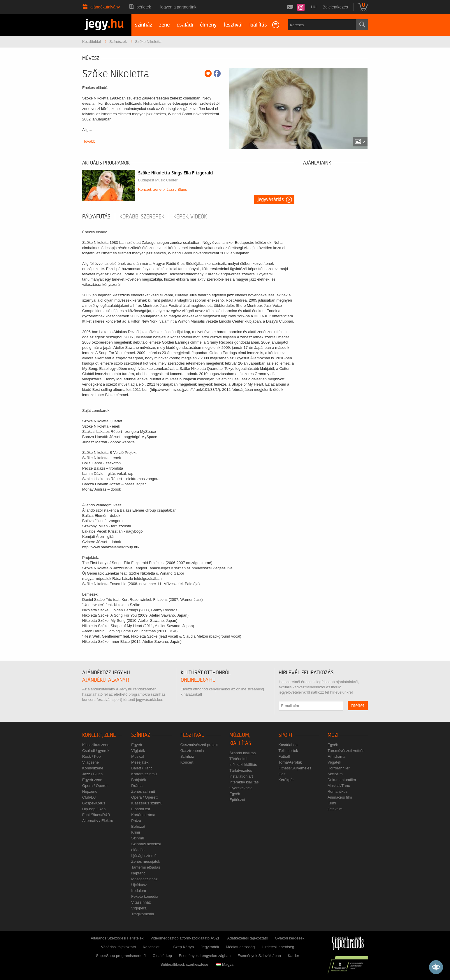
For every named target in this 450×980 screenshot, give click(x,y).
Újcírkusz (139, 885)
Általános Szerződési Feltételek (117, 938)
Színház (141, 735)
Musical (138, 756)
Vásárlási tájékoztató (118, 947)
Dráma (137, 786)
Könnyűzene (93, 768)
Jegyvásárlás (271, 199)
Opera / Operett (95, 786)
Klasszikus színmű (147, 803)
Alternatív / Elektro (98, 821)
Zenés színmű (143, 791)
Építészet (237, 800)
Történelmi (238, 759)
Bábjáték (139, 780)
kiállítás (258, 25)
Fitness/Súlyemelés (295, 768)
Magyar (225, 964)
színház (144, 25)
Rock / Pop (92, 756)
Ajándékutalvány (105, 7)
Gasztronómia (192, 751)
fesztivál (233, 25)
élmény (208, 25)
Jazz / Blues (177, 189)
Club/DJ (89, 797)
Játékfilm (335, 809)
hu (314, 7)
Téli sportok (288, 751)
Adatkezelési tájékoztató (247, 938)
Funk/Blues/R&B (96, 815)
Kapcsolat (151, 947)
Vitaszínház (141, 902)
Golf (282, 774)
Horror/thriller (339, 768)
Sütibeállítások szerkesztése (184, 964)
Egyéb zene (92, 780)
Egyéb (137, 745)
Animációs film (340, 797)
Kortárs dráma (143, 815)
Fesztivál (192, 735)
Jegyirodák (210, 947)
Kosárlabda (288, 745)
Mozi (333, 735)
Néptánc (138, 873)
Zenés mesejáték (146, 861)
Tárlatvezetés (241, 770)
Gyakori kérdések (290, 938)
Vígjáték (138, 751)
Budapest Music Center (158, 180)
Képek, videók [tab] (190, 217)
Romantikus (338, 791)
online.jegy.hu (198, 680)
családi (185, 25)
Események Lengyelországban (205, 956)
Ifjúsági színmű (144, 856)
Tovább (89, 141)
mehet (358, 706)
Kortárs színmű (144, 774)
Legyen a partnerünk (178, 7)
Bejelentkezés (335, 7)
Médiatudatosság (240, 947)
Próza (136, 821)
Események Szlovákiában (259, 956)
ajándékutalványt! (106, 680)
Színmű (138, 838)
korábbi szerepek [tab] (142, 217)
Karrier (293, 956)
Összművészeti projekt (199, 745)
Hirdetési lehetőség (278, 947)
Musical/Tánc (339, 786)
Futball (284, 756)
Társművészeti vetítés (346, 751)
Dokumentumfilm (342, 780)
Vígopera (139, 908)
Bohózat (138, 826)
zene (164, 25)
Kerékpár (286, 780)
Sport (286, 735)
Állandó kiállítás (242, 753)
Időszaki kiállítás (243, 765)
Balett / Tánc (142, 768)
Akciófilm (335, 774)
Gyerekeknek (241, 788)
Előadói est (140, 809)
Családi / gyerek (96, 751)
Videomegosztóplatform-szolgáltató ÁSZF (185, 938)
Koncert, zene (150, 189)
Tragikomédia (143, 914)
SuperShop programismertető (121, 956)
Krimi (136, 832)
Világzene (90, 762)
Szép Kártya (183, 947)
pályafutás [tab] (96, 217)
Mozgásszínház (144, 879)
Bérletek (144, 7)
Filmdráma (336, 756)
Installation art (241, 776)
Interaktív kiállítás (244, 782)
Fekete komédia (145, 896)
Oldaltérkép (162, 956)
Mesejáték (140, 762)
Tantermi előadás (146, 867)
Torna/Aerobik (290, 762)
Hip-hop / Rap (94, 809)
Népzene (90, 791)
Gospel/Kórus (94, 803)
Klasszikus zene (96, 745)
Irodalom (139, 891)
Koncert (187, 762)
